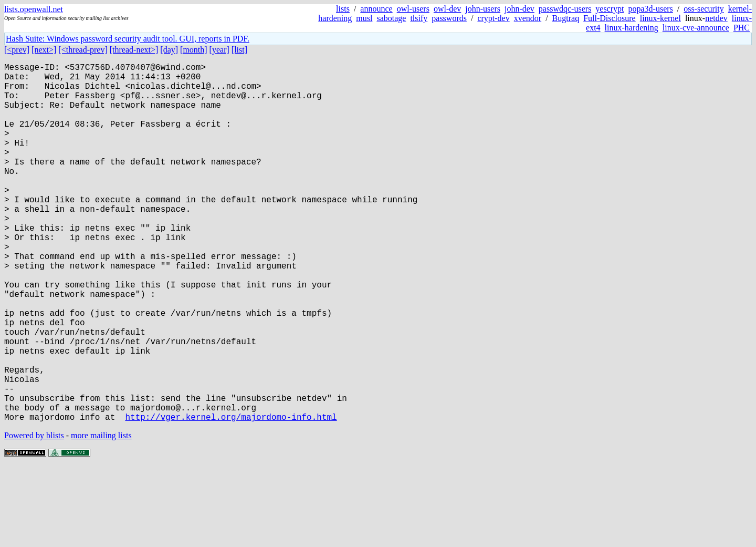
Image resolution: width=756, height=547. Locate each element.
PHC (742, 28)
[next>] (44, 50)
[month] (194, 50)
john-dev (519, 9)
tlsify (419, 18)
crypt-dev (493, 18)
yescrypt (610, 9)
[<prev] (17, 50)
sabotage (391, 18)
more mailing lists (101, 515)
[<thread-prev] (83, 50)
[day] (169, 50)
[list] (239, 50)
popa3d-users (650, 9)
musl (364, 18)
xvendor (528, 18)
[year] (219, 50)
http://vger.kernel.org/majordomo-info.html (231, 497)
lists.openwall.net (34, 9)
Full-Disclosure (610, 18)
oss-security (703, 9)
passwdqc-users (565, 9)
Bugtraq (566, 18)
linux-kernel (660, 18)
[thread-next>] (134, 50)
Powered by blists (34, 515)
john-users (483, 9)
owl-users (413, 9)
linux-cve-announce (696, 28)
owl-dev (447, 9)
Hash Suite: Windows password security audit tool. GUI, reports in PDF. (128, 39)
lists (343, 9)
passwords (449, 18)
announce (376, 9)
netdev (716, 18)
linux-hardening (632, 28)
